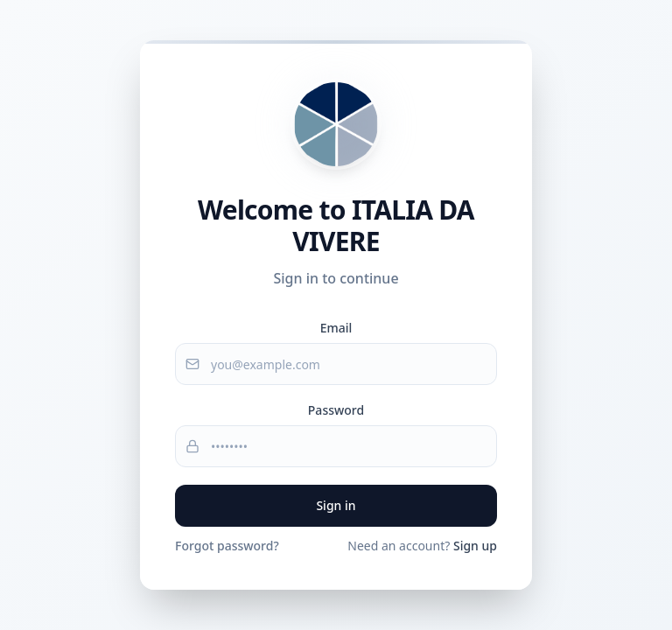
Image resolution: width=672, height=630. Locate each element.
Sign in (336, 505)
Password (336, 410)
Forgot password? (227, 546)
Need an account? (422, 546)
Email (336, 328)
